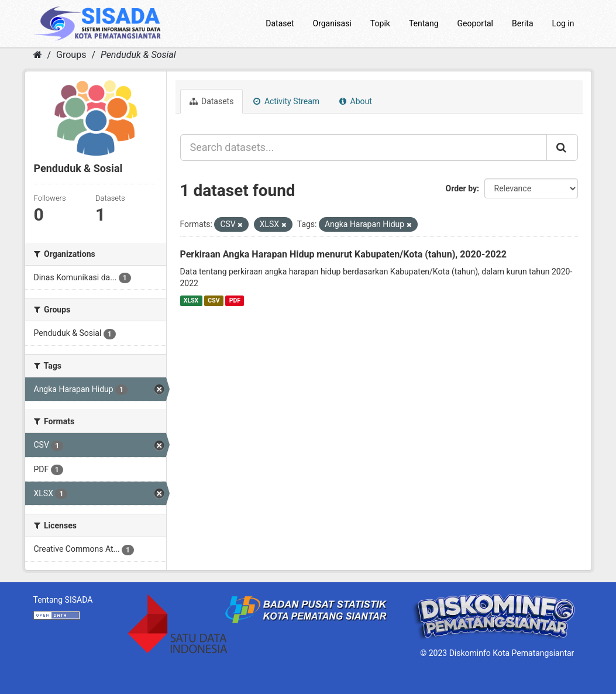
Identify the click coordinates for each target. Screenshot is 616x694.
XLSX (191, 300)
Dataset (280, 23)
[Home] (38, 55)
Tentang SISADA (63, 600)
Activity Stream (286, 101)
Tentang (424, 23)
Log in (563, 23)
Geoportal (475, 23)
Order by (462, 188)
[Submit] (562, 147)
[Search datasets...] (364, 147)
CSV (214, 300)
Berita (523, 23)
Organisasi (332, 23)
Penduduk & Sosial (138, 55)
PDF (235, 300)
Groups (71, 55)
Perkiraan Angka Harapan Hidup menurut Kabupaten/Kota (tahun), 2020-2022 (343, 254)
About (356, 101)
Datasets (212, 101)
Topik (380, 23)
